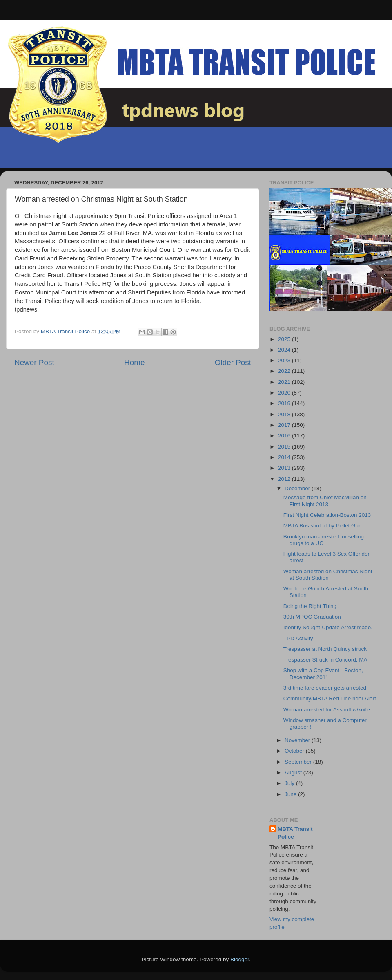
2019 (285, 403)
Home (134, 362)
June (291, 794)
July (290, 783)
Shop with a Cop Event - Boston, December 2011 (323, 674)
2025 (285, 339)
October (295, 751)
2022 (285, 371)
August (294, 773)
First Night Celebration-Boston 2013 (327, 515)
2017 (285, 425)
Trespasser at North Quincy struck (325, 649)
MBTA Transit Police (295, 833)
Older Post (233, 362)
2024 (285, 350)
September (299, 762)
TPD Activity (298, 638)
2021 (285, 382)
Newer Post (34, 362)
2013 (285, 468)
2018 (285, 414)
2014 (285, 457)
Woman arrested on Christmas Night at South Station (328, 575)
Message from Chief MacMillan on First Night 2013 (325, 501)
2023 (285, 360)
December (298, 488)
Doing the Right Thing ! (312, 606)
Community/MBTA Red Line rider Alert (330, 699)
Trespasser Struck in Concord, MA (325, 660)
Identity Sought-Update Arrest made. (328, 627)
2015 (285, 447)
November (298, 740)
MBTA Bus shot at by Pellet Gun (323, 526)
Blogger (240, 959)
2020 (285, 393)
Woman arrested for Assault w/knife (327, 710)
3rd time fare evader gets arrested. (326, 688)
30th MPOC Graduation (312, 617)
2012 (285, 479)
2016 (285, 436)
